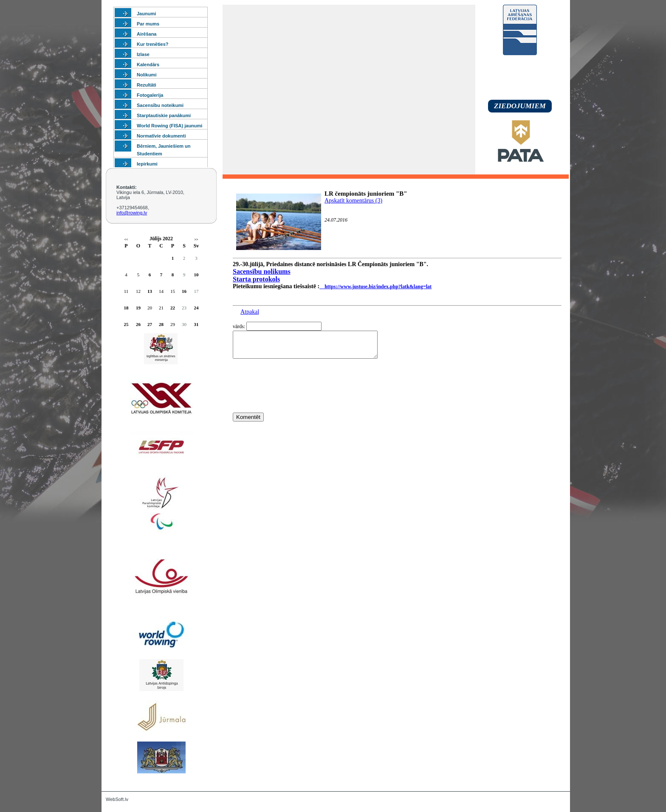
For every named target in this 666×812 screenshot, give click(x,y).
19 (138, 308)
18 (126, 308)
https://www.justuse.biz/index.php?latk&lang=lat (375, 287)
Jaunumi (146, 14)
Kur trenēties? (153, 44)
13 (150, 291)
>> (196, 240)
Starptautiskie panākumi (164, 115)
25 (126, 324)
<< (126, 240)
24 (196, 308)
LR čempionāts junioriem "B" (366, 194)
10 (196, 275)
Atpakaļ (250, 312)
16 (184, 291)
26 (138, 324)
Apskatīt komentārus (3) (353, 201)
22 (173, 308)
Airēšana (147, 34)
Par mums (148, 24)
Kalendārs (148, 65)
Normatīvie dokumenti (161, 136)
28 (161, 324)
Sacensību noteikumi (160, 105)
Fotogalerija (150, 95)
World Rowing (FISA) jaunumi (169, 126)
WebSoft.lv (117, 799)
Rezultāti (147, 85)
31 (196, 324)
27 (150, 324)
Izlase (143, 54)
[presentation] (297, 401)
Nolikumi (147, 75)
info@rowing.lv (132, 213)
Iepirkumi (147, 164)
